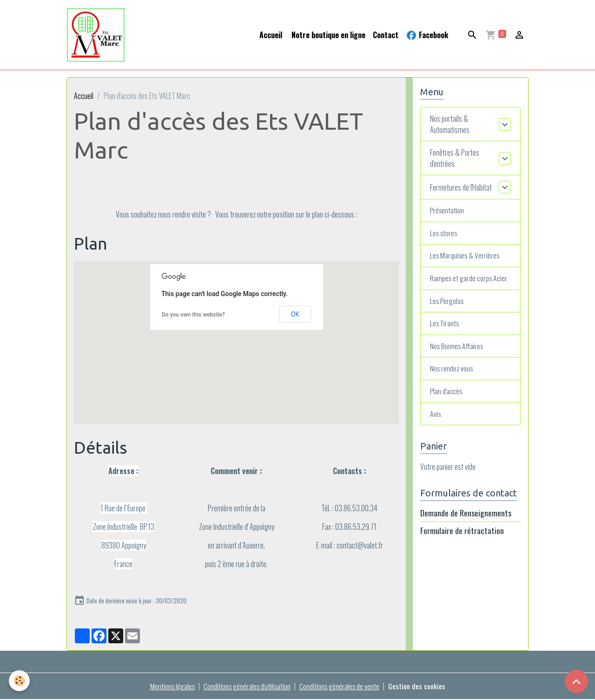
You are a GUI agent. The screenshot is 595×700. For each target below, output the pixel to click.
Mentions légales (171, 687)
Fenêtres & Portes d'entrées (455, 159)
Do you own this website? (193, 315)
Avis (436, 416)
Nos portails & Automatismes (450, 125)
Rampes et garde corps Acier (469, 280)
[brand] (98, 35)
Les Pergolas (447, 303)
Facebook (427, 35)
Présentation (447, 211)
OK (295, 315)
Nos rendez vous (452, 371)
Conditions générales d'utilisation (247, 687)
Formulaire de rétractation (462, 533)
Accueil (271, 35)
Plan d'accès (446, 394)
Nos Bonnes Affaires (457, 348)
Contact (386, 35)
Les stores (444, 234)
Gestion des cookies (418, 687)
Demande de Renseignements (466, 515)
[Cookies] (20, 681)
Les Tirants (445, 325)
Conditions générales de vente (340, 687)
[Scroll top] (576, 681)
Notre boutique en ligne (327, 35)
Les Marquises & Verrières (466, 257)
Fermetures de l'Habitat (461, 188)
